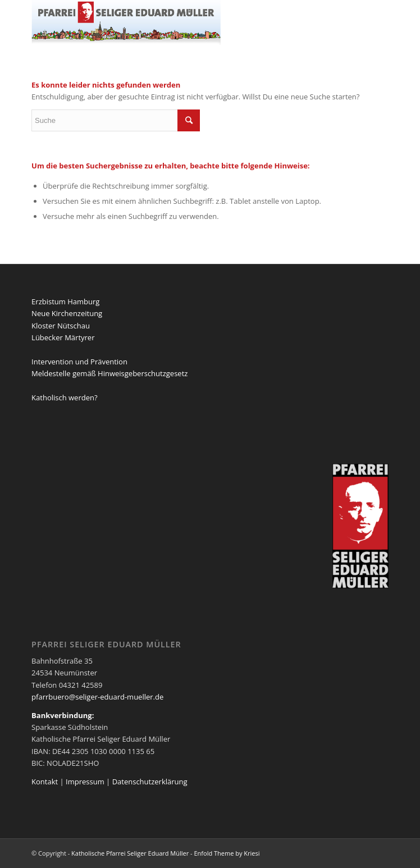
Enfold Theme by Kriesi (227, 853)
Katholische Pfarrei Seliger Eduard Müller (130, 853)
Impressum (85, 782)
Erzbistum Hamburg (65, 301)
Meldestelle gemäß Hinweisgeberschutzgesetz (109, 373)
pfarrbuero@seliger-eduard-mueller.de (97, 697)
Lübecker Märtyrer (63, 337)
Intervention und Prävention (79, 362)
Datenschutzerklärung (150, 782)
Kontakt (45, 782)
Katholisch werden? (64, 398)
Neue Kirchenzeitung (67, 313)
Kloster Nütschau (61, 326)
